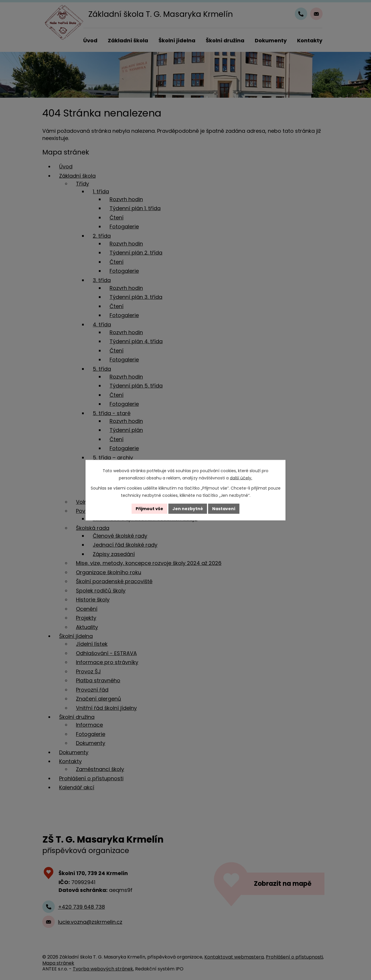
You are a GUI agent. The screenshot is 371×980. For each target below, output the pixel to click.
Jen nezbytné (188, 508)
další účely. (241, 478)
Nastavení (224, 508)
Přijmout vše (149, 508)
